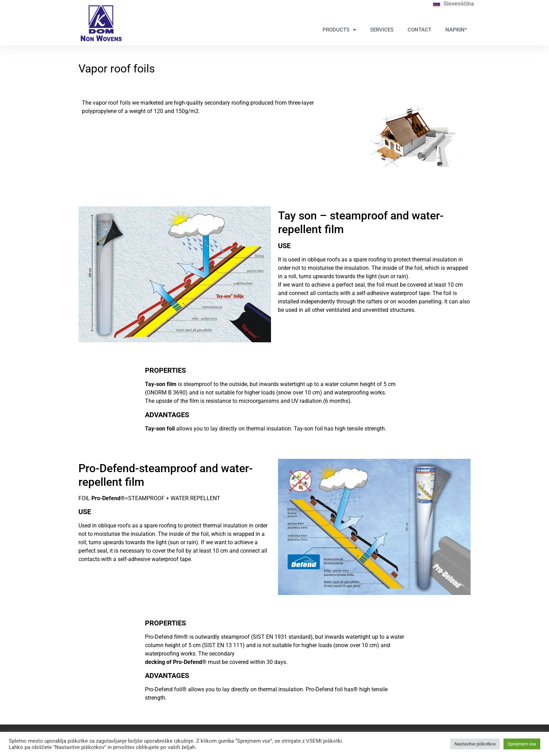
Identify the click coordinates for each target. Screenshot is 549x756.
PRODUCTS (339, 30)
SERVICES (382, 30)
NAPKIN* (456, 30)
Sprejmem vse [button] (522, 744)
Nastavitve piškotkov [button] (475, 744)
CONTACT (419, 30)
